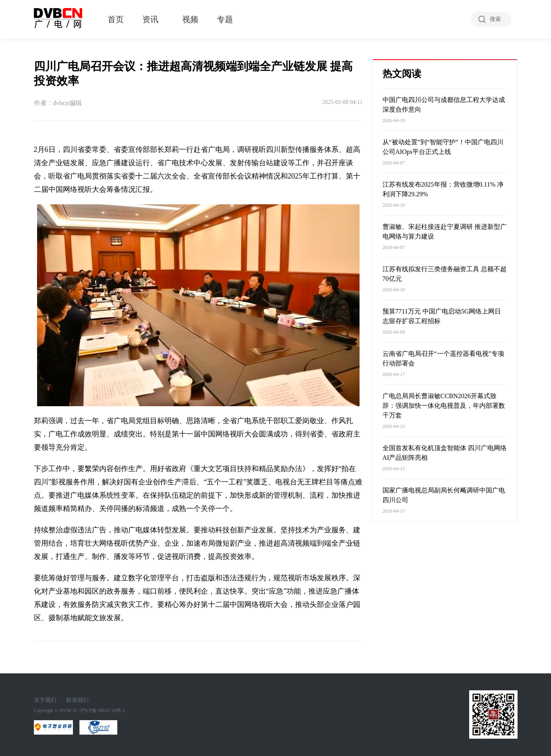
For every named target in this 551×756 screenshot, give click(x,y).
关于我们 (45, 700)
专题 (225, 19)
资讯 (150, 19)
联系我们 (77, 700)
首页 (116, 19)
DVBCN (68, 710)
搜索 (495, 19)
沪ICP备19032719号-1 (103, 710)
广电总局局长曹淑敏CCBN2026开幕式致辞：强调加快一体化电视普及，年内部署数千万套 (444, 406)
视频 (190, 19)
